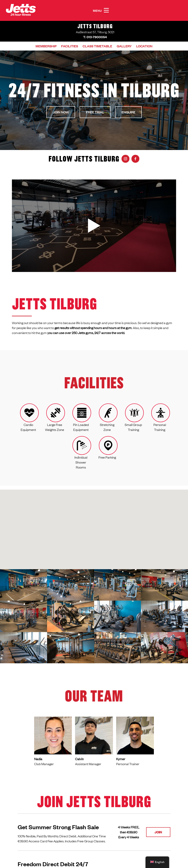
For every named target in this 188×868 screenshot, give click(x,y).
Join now (61, 112)
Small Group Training (133, 427)
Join (158, 832)
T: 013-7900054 (95, 37)
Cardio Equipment (28, 427)
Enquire (128, 112)
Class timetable (97, 46)
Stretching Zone (107, 427)
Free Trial (95, 112)
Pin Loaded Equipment (81, 427)
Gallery (124, 46)
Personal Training (160, 427)
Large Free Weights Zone (55, 427)
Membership (46, 46)
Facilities (70, 46)
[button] (106, 11)
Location (144, 46)
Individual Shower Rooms (81, 462)
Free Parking (107, 457)
